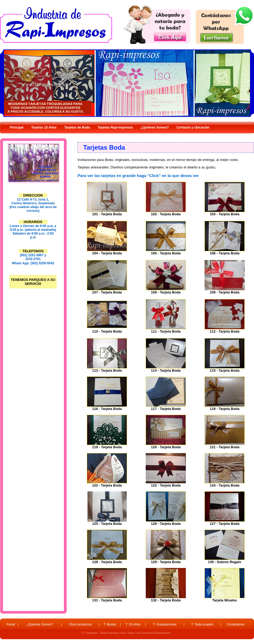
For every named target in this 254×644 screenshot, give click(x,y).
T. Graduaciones (165, 624)
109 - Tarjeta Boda (224, 292)
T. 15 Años (133, 624)
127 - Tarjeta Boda (224, 524)
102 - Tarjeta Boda (166, 214)
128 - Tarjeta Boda (107, 562)
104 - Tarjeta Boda (107, 253)
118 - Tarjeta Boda (224, 409)
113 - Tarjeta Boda (107, 370)
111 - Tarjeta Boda (166, 331)
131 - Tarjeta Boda (107, 600)
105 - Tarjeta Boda (166, 253)
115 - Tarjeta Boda (224, 370)
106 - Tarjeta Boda (224, 253)
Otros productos (80, 624)
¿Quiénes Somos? (40, 624)
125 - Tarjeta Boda (107, 524)
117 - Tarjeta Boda (166, 409)
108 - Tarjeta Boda (166, 292)
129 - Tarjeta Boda (166, 562)
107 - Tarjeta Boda (107, 292)
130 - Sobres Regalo (225, 562)
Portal (11, 624)
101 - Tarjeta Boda (107, 214)
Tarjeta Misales (225, 600)
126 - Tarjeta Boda (166, 524)
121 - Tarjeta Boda (224, 447)
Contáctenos (236, 624)
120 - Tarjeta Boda (166, 447)
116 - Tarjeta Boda (107, 409)
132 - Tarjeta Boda (166, 600)
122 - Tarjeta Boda (107, 485)
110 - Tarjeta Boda (107, 331)
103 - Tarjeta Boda (224, 214)
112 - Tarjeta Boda (224, 331)
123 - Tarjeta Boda (166, 485)
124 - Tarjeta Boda (224, 485)
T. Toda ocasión (202, 624)
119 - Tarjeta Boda (107, 447)
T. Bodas (110, 624)
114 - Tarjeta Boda (166, 370)
